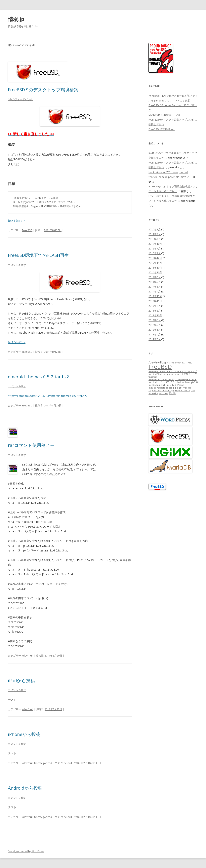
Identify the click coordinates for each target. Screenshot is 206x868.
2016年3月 (155, 253)
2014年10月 (155, 272)
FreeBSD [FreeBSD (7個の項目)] (160, 367)
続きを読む (17, 221)
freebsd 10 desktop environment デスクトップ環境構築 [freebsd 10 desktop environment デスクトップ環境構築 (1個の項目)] (173, 375)
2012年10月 (155, 315)
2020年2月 (155, 229)
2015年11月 (155, 263)
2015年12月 (155, 258)
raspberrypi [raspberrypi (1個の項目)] (155, 391)
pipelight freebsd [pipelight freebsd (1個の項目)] (182, 388)
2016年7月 (155, 248)
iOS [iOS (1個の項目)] (169, 385)
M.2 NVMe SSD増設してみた (165, 115)
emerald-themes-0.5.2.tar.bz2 (39, 377)
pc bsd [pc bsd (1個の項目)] (169, 388)
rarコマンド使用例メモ (31, 445)
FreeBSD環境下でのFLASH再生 (38, 255)
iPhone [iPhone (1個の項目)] (180, 385)
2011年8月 (155, 339)
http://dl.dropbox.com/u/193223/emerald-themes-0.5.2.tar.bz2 (48, 396)
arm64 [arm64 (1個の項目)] (178, 363)
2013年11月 (155, 301)
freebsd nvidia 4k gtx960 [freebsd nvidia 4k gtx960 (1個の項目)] (185, 382)
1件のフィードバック (20, 99)
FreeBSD (27, 230)
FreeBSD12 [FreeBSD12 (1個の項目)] (166, 382)
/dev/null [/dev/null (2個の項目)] (155, 362)
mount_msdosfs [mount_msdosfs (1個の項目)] (157, 388)
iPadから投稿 (21, 680)
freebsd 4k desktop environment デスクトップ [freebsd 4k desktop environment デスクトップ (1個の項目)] (173, 371)
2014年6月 (155, 287)
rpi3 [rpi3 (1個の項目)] (193, 391)
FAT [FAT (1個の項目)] (184, 363)
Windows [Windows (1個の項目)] (164, 393)
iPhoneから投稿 (24, 734)
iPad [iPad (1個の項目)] (174, 385)
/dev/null (28, 656)
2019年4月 (155, 234)
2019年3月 (155, 239)
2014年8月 (155, 277)
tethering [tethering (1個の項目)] (153, 393)
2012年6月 (155, 330)
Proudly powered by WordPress (26, 851)
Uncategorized (43, 763)
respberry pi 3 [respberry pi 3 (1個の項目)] (183, 391)
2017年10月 (155, 244)
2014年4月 (155, 291)
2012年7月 (155, 325)
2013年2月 (155, 311)
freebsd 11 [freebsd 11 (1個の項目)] (154, 382)
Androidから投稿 (25, 788)
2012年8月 (155, 320)
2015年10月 (155, 268)
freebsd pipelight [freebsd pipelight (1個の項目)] (157, 385)
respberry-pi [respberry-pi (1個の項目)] (168, 391)
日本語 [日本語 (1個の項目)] (172, 393)
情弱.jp (16, 19)
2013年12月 (155, 296)
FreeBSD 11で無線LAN (162, 129)
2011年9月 (155, 334)
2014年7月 (155, 282)
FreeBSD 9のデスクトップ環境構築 (43, 90)
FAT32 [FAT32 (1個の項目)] (189, 363)
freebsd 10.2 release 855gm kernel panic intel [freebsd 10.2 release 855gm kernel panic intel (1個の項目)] (172, 379)
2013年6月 (155, 306)
